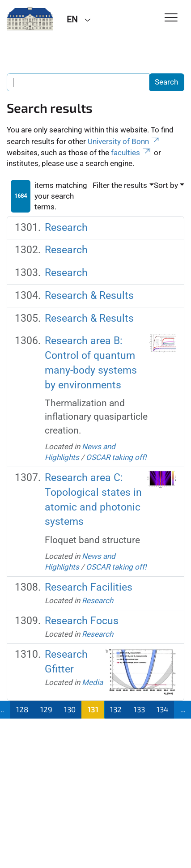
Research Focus (82, 621)
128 (22, 709)
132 (116, 709)
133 (139, 709)
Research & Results (89, 296)
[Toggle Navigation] (171, 18)
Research (66, 228)
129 (46, 709)
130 (70, 709)
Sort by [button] (166, 185)
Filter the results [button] (120, 185)
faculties (132, 153)
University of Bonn (124, 141)
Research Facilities (89, 587)
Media (92, 682)
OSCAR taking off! (116, 457)
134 (162, 709)
